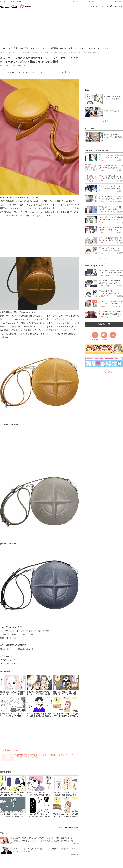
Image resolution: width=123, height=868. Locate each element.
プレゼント (110, 2)
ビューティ (92, 2)
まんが (99, 2)
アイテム (45, 48)
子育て (75, 2)
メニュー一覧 (118, 2)
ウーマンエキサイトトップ (98, 6)
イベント (63, 48)
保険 (27, 48)
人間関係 (54, 48)
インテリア (35, 48)
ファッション (79, 48)
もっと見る (104, 121)
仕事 (16, 48)
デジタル (105, 48)
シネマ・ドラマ (93, 48)
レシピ (86, 2)
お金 (21, 48)
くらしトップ (7, 48)
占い (104, 2)
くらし (80, 2)
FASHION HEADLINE (18, 65)
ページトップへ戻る (104, 372)
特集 (87, 90)
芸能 (70, 48)
